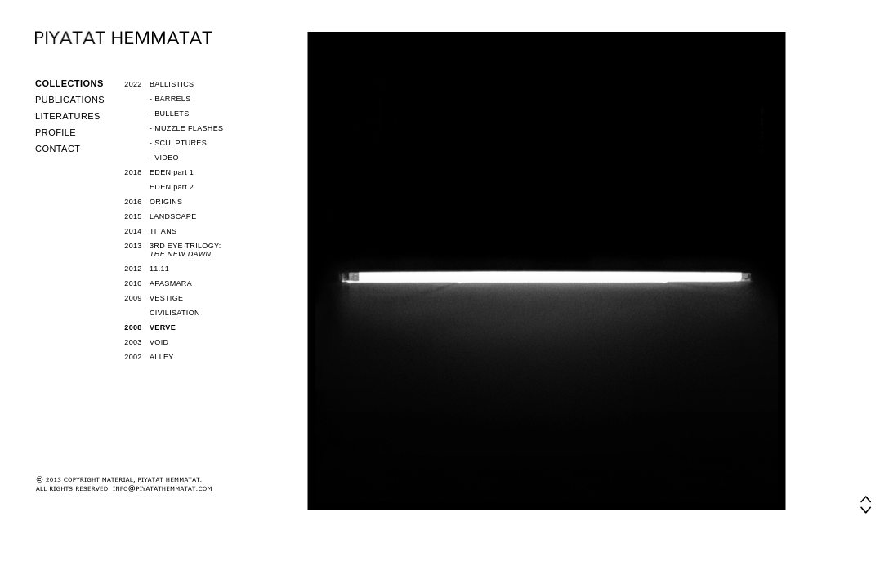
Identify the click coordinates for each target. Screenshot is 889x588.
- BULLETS (169, 114)
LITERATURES (68, 116)
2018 (133, 172)
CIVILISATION (175, 313)
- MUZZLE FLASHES (186, 128)
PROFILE (56, 132)
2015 (133, 216)
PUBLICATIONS (70, 100)
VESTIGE (166, 298)
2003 (133, 342)
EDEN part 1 (172, 172)
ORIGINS (166, 202)
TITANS (163, 231)
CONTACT (58, 149)
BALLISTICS (172, 84)
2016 (133, 202)
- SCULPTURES (178, 143)
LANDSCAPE (173, 216)
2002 (133, 357)
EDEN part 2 (172, 187)
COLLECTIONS (69, 83)
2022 (133, 84)
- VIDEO (164, 158)
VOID (159, 342)
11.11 (159, 269)
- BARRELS (170, 99)
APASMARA (171, 283)
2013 (133, 246)
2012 (133, 269)
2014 (133, 231)
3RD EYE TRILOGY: (185, 250)
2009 (133, 298)
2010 (133, 283)
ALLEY (162, 357)
